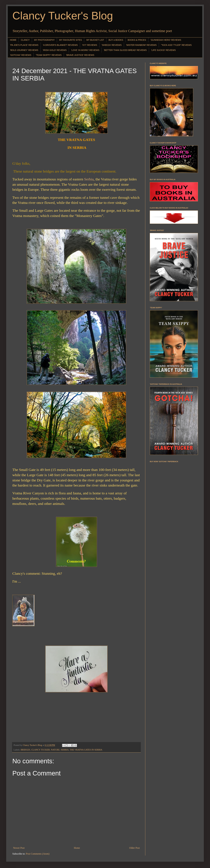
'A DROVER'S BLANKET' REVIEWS (60, 45)
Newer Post (19, 848)
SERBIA (65, 750)
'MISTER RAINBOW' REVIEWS (141, 45)
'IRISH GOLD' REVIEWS (55, 50)
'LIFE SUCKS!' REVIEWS (163, 50)
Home (77, 848)
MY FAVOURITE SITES (70, 40)
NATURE (55, 750)
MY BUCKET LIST (95, 40)
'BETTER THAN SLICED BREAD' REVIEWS (125, 50)
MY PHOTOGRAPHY (44, 40)
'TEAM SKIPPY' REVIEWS (49, 55)
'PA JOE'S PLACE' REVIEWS (24, 45)
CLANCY (25, 40)
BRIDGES (25, 750)
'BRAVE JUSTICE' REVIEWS (80, 55)
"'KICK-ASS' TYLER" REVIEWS (176, 45)
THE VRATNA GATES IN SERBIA (86, 750)
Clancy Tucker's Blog (63, 16)
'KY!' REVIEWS (90, 45)
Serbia (89, 179)
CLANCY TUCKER (41, 750)
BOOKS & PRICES (137, 40)
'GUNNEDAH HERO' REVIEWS (166, 40)
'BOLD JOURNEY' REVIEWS (24, 50)
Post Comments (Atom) (38, 854)
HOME (13, 40)
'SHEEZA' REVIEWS (112, 45)
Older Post (134, 848)
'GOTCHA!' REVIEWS (21, 55)
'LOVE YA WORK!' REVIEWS (85, 50)
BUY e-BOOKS (116, 40)
